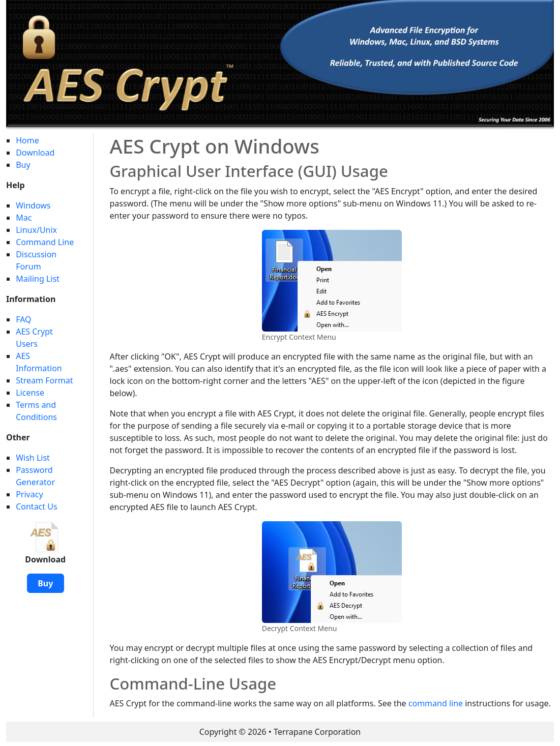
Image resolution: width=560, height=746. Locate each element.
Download (35, 153)
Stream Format (44, 380)
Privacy (29, 494)
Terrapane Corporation (317, 732)
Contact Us (36, 506)
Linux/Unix (36, 230)
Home (27, 140)
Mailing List (38, 279)
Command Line (45, 242)
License (30, 393)
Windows (33, 205)
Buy (23, 165)
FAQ (23, 319)
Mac (24, 218)
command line (436, 703)
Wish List (33, 458)
